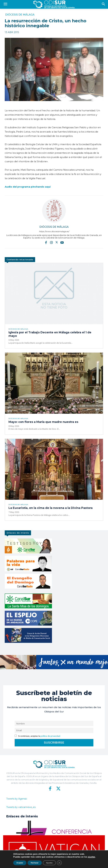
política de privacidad (50, 736)
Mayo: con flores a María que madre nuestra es (43, 422)
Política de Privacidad (68, 863)
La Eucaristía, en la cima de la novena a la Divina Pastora (51, 508)
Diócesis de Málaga (20, 15)
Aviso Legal (84, 863)
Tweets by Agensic (17, 799)
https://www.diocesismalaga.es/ (54, 231)
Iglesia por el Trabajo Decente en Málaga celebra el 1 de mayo (50, 334)
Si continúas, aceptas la (37, 736)
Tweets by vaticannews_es (21, 807)
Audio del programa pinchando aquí (28, 187)
